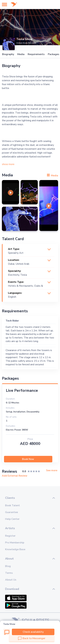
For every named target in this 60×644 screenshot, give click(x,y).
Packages (53, 54)
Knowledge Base (15, 549)
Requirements (36, 54)
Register (10, 536)
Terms (9, 573)
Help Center (12, 519)
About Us (11, 580)
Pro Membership (15, 543)
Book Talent (12, 505)
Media (21, 54)
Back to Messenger (32, 638)
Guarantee (12, 512)
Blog (8, 566)
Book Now (28, 459)
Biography (8, 54)
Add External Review (15, 476)
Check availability (33, 632)
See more (52, 470)
